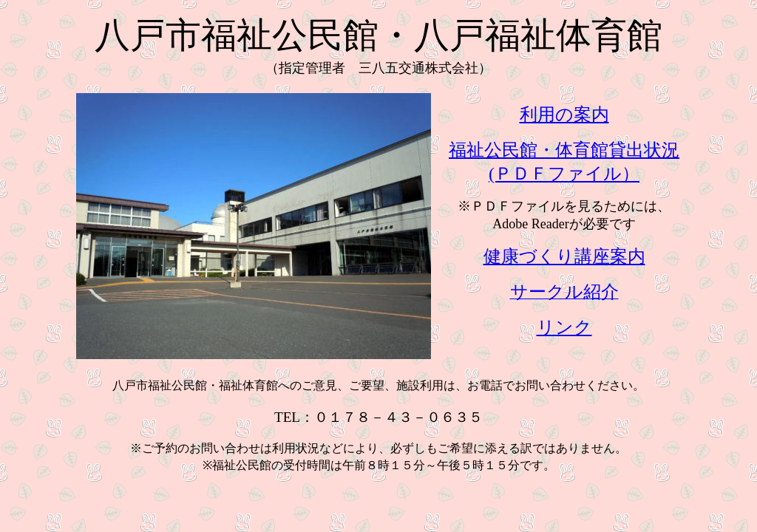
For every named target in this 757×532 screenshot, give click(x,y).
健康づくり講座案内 (564, 256)
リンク (564, 327)
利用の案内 (564, 115)
